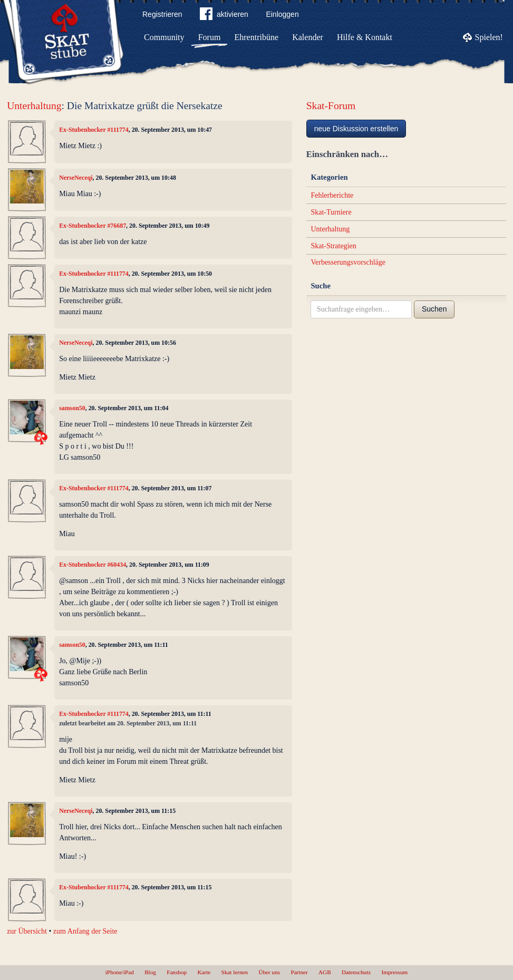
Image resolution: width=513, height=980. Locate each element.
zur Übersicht (27, 931)
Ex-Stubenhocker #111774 (94, 130)
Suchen (434, 309)
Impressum (395, 972)
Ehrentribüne (257, 37)
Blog (150, 972)
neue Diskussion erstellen (356, 129)
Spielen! (489, 37)
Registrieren (162, 14)
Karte (204, 972)
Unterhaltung (34, 106)
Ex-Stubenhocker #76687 (93, 226)
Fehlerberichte (332, 195)
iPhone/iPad (120, 972)
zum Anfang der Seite (85, 931)
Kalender (308, 37)
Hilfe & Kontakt (365, 37)
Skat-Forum (331, 106)
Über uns (269, 972)
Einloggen (282, 14)
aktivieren (224, 16)
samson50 (72, 408)
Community (164, 37)
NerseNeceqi (76, 178)
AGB (325, 972)
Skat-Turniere (331, 212)
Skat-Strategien (333, 246)
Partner (299, 972)
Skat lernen (235, 972)
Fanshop (177, 972)
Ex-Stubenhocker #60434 (93, 565)
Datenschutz (356, 972)
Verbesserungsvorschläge (348, 262)
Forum (210, 37)
